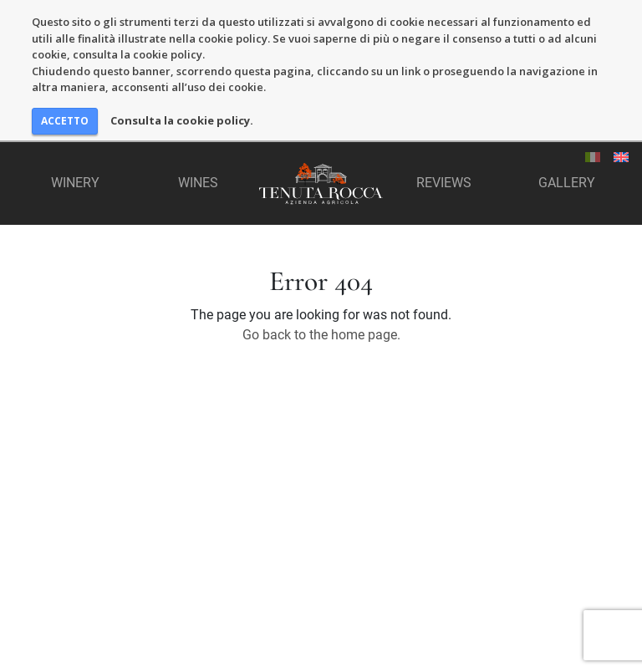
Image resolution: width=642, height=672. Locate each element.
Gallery (567, 183)
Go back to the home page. (321, 335)
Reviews (444, 183)
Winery (75, 183)
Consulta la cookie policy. (182, 120)
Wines (198, 183)
